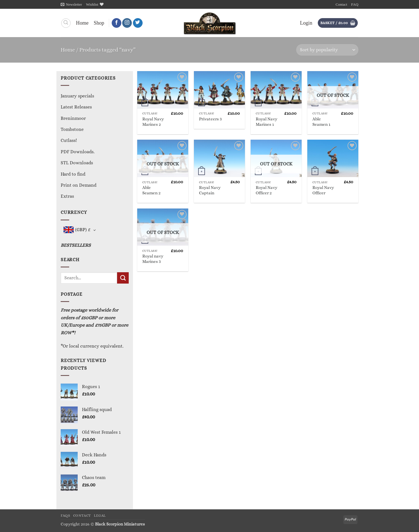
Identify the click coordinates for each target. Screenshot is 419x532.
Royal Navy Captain (210, 190)
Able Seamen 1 (321, 122)
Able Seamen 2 (151, 190)
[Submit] (123, 278)
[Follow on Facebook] (117, 23)
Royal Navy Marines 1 (266, 122)
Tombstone (72, 129)
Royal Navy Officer (323, 190)
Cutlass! (69, 140)
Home (82, 23)
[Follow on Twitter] (138, 23)
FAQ (355, 4)
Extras (67, 196)
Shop (99, 23)
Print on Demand (79, 185)
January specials (77, 96)
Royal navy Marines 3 (153, 259)
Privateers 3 (210, 119)
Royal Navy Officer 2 (266, 190)
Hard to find (73, 174)
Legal (100, 516)
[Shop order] (327, 50)
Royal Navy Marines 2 (153, 122)
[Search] (66, 23)
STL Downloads (77, 163)
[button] (71, 4)
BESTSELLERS (76, 245)
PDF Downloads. (78, 152)
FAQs (65, 516)
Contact (341, 4)
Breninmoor (73, 118)
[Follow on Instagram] (127, 23)
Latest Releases (76, 107)
